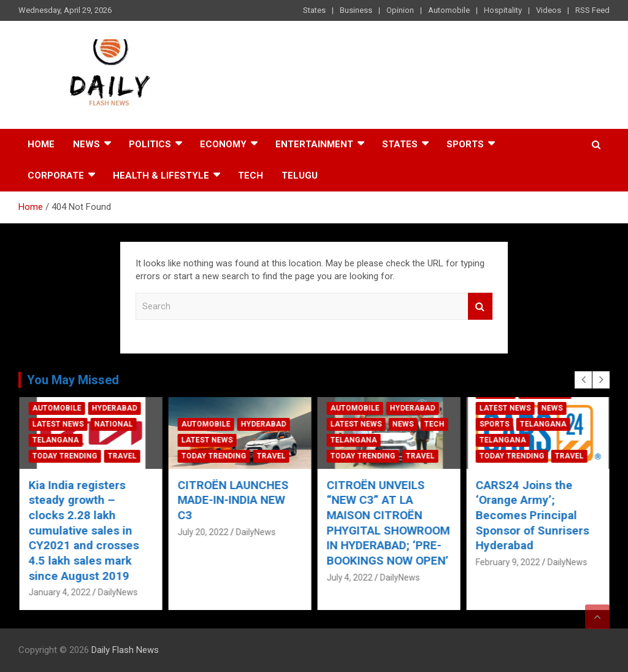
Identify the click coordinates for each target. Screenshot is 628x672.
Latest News (58, 440)
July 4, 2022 (498, 577)
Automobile (449, 10)
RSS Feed (592, 10)
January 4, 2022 (59, 547)
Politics (150, 144)
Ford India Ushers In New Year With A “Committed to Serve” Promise (87, 508)
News (86, 144)
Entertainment (314, 144)
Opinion (400, 10)
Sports (465, 144)
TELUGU (300, 176)
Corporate (56, 176)
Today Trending (64, 456)
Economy (223, 144)
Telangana (204, 440)
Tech (251, 176)
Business (356, 10)
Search (480, 307)
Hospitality (503, 10)
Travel (122, 456)
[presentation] (583, 380)
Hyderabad (114, 424)
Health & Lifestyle (161, 176)
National (262, 424)
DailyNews (117, 547)
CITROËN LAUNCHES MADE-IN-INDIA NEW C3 (382, 500)
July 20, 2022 (352, 532)
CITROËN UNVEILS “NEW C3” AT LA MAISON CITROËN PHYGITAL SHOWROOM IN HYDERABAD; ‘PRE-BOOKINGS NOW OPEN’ (537, 523)
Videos (549, 10)
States (314, 10)
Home (41, 144)
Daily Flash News (125, 650)
